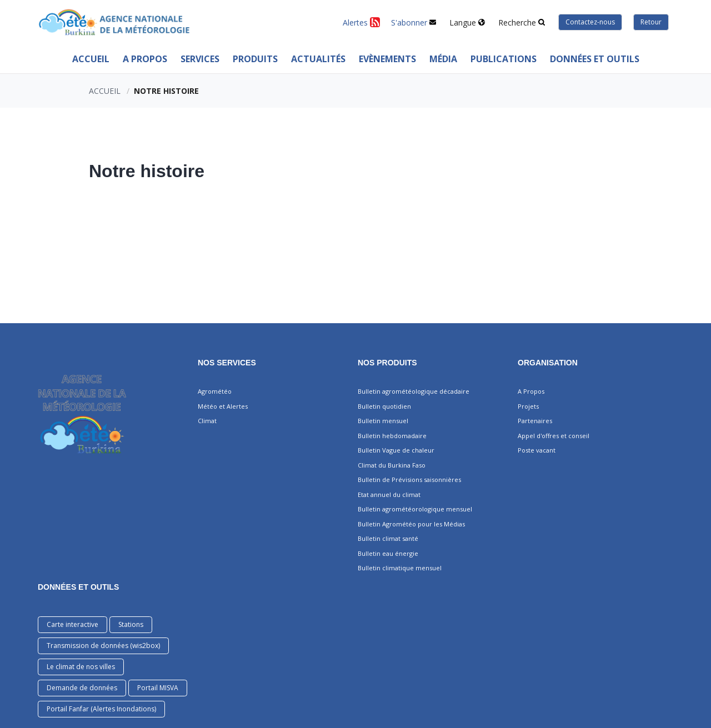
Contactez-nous (590, 22)
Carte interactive (72, 624)
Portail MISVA (158, 688)
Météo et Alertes (223, 406)
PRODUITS (255, 59)
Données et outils (595, 59)
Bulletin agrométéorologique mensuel (415, 509)
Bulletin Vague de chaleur (396, 450)
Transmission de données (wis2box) (103, 646)
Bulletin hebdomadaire (392, 436)
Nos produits (387, 363)
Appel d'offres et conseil (554, 436)
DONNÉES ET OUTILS (78, 587)
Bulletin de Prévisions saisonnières (409, 480)
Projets (528, 406)
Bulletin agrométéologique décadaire (414, 391)
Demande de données (82, 688)
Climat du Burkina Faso (392, 465)
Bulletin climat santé (388, 538)
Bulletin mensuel (383, 421)
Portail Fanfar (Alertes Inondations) (101, 709)
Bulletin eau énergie (388, 553)
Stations (131, 624)
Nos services (227, 363)
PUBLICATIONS (504, 59)
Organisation (548, 363)
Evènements (387, 59)
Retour (651, 22)
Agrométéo (215, 391)
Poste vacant (537, 450)
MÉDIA (443, 59)
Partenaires (535, 421)
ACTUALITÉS (318, 59)
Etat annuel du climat (389, 494)
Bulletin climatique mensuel (400, 568)
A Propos (145, 59)
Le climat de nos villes (81, 667)
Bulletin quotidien (384, 406)
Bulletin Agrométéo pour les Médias (411, 524)
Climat (207, 421)
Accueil (91, 59)
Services (200, 59)
